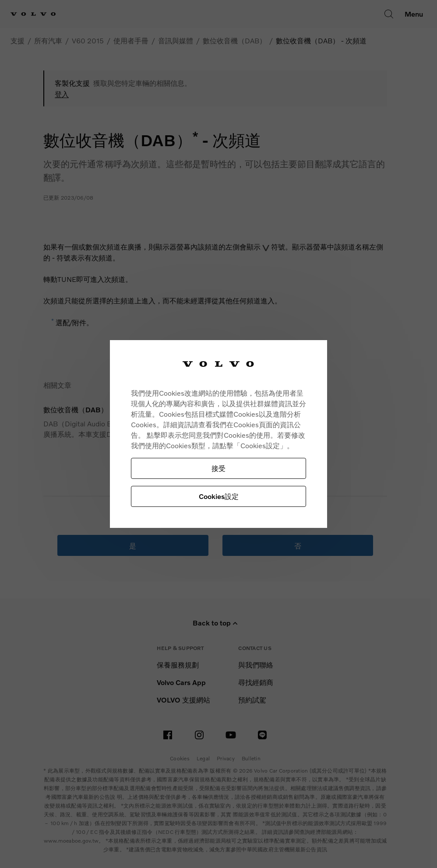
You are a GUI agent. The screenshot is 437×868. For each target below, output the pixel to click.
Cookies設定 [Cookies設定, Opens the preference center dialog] (219, 496)
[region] (218, 434)
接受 (218, 468)
